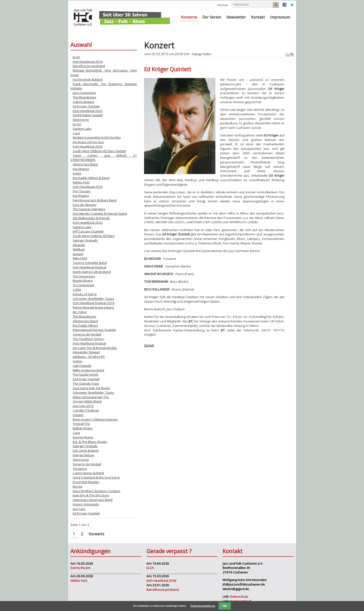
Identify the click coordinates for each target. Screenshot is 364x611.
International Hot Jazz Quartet (94, 330)
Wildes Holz (81, 182)
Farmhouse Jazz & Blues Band (95, 200)
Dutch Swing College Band (92, 272)
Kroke (77, 173)
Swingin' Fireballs (85, 240)
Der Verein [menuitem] (212, 17)
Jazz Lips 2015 (83, 406)
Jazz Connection (84, 93)
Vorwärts (97, 534)
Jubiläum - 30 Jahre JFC (89, 357)
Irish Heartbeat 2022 (88, 223)
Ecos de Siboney (85, 205)
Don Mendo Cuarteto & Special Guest (100, 213)
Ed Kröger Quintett (86, 106)
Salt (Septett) (82, 366)
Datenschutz (239, 596)
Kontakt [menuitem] (258, 17)
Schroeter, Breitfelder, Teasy (93, 299)
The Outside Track (86, 383)
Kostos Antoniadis (86, 504)
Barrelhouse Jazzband (89, 66)
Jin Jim (77, 124)
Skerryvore (81, 120)
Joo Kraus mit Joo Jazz (88, 142)
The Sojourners (84, 276)
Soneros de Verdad (87, 334)
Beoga (78, 486)
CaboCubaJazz (84, 102)
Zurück (149, 345)
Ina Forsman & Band (88, 79)
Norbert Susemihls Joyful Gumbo (97, 137)
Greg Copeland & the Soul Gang (96, 477)
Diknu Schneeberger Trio (91, 397)
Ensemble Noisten (86, 482)
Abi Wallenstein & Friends (91, 218)
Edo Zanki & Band (86, 451)
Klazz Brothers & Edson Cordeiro (97, 491)
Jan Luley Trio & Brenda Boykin (95, 348)
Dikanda (79, 245)
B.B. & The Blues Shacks (90, 442)
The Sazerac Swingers (89, 209)
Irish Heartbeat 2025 (88, 111)
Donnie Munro (83, 437)
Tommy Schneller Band (90, 263)
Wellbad (79, 249)
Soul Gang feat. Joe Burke (91, 388)
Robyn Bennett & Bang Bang (93, 307)
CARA (77, 290)
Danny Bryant (80, 568)
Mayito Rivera (83, 281)
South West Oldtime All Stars (94, 236)
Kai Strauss (81, 169)
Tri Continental (83, 285)
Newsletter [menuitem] (236, 17)
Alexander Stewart (86, 352)
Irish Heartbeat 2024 (88, 146)
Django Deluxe (83, 455)
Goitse (78, 361)
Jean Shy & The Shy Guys (91, 495)
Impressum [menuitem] (280, 17)
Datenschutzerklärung (203, 606)
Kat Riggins (81, 196)
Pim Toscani (82, 191)
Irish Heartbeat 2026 (88, 62)
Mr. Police (80, 312)
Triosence (80, 469)
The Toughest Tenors (88, 339)
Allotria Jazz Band (85, 164)
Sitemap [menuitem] (223, 5)
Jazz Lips (79, 509)
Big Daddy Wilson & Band (91, 178)
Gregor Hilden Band (87, 401)
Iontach (78, 254)
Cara (76, 133)
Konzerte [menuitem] (189, 17)
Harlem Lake (82, 129)
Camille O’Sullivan (86, 410)
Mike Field (80, 258)
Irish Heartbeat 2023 (88, 187)
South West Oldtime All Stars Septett (99, 151)
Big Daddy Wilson (85, 325)
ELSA (76, 57)
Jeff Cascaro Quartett (88, 231)
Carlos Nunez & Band (88, 473)
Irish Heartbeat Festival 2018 (94, 303)
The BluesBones (85, 97)
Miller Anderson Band (88, 370)
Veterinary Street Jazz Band (93, 500)
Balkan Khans (83, 428)
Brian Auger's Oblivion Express (95, 419)
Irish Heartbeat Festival (89, 267)
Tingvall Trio (81, 424)
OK (225, 606)
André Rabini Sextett (88, 115)
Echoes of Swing (85, 294)
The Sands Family (86, 374)
